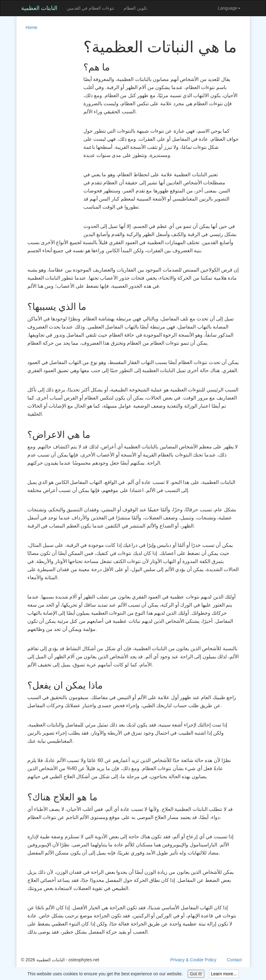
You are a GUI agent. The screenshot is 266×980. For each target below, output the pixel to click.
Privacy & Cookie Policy (194, 960)
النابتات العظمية (39, 8)
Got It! (196, 974)
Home (32, 27)
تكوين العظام (135, 8)
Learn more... (224, 974)
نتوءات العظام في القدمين (91, 8)
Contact (234, 960)
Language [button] (229, 8)
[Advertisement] (46, 132)
